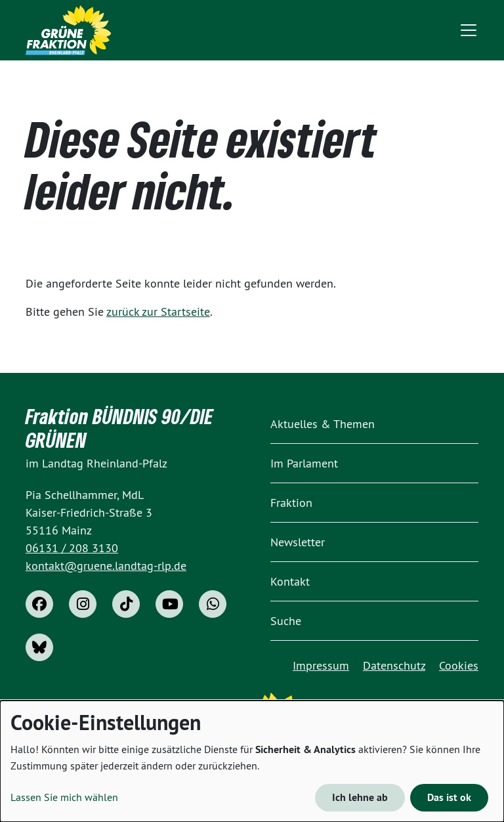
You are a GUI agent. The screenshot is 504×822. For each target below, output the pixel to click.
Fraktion (291, 503)
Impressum (321, 665)
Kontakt (290, 581)
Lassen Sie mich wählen (64, 797)
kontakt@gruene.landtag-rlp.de (106, 566)
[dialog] (252, 761)
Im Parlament (304, 463)
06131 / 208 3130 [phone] (72, 548)
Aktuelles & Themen (323, 424)
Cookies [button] (459, 665)
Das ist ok (449, 797)
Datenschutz (394, 665)
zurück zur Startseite (158, 312)
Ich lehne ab (360, 797)
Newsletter (298, 542)
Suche (286, 621)
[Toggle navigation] (469, 30)
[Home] (69, 30)
